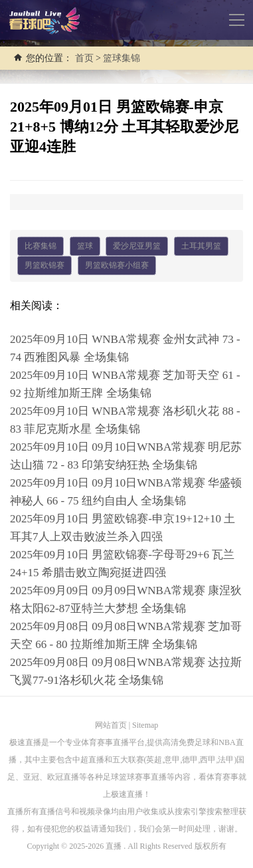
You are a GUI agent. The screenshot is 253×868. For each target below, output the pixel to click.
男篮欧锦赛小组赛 (117, 265)
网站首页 (111, 725)
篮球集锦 (122, 58)
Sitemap (145, 725)
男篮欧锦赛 (44, 265)
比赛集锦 (41, 246)
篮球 (85, 246)
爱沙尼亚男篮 (137, 246)
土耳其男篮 (201, 246)
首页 (84, 58)
